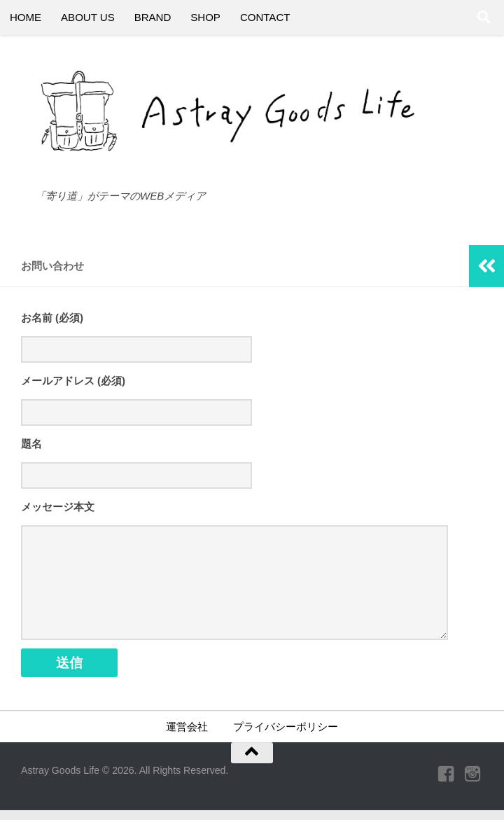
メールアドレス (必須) (73, 382)
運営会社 (187, 736)
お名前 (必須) (52, 318)
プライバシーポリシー (286, 736)
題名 (31, 445)
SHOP (205, 17)
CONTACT (265, 17)
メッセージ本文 (58, 509)
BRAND (153, 17)
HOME (26, 17)
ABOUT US (88, 17)
